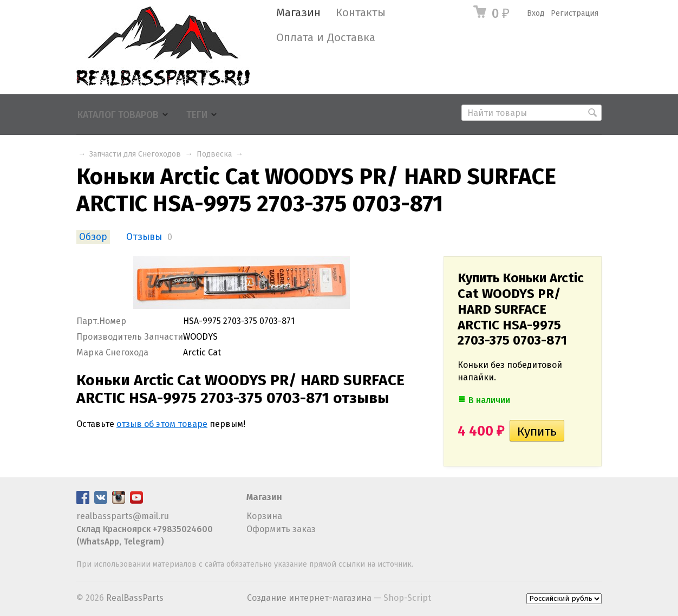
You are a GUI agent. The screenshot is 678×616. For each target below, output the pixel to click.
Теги (197, 115)
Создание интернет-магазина (309, 598)
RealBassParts (135, 598)
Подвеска (214, 154)
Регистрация (575, 13)
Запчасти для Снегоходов (135, 154)
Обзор (93, 237)
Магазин (298, 13)
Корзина (264, 516)
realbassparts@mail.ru (123, 516)
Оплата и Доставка (326, 38)
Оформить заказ (281, 529)
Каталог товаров (118, 115)
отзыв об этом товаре (162, 424)
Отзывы (144, 237)
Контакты (361, 13)
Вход (536, 13)
